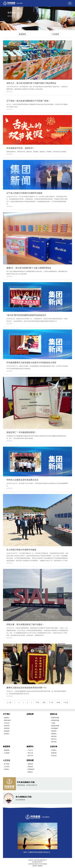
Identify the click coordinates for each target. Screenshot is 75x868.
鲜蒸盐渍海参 (55, 726)
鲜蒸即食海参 (55, 718)
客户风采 (7, 764)
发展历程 (7, 726)
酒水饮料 (54, 742)
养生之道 (30, 753)
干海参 (53, 723)
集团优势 (54, 753)
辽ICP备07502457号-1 (37, 862)
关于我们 (7, 714)
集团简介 (7, 718)
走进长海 (54, 746)
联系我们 (7, 734)
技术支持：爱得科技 (38, 866)
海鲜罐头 (54, 734)
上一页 (9, 702)
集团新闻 (22, 34)
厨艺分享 (30, 756)
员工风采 (7, 767)
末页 (44, 702)
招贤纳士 (7, 769)
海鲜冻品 (54, 736)
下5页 (37, 702)
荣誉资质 (7, 728)
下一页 (51, 702)
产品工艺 (30, 750)
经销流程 (30, 767)
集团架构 (7, 731)
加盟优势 (30, 764)
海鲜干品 (54, 739)
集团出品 (54, 714)
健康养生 (30, 746)
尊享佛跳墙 (55, 728)
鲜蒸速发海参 (55, 720)
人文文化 (7, 760)
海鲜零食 (54, 731)
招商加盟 (30, 760)
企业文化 (7, 723)
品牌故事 (30, 714)
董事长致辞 (7, 720)
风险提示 (30, 772)
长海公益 (54, 756)
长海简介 (54, 750)
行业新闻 (55, 34)
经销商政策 (31, 769)
